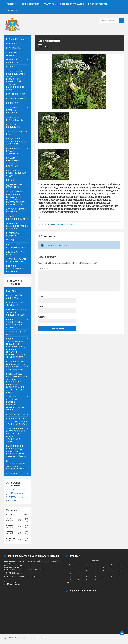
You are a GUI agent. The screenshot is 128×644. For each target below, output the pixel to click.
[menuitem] (12, 4)
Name (41, 296)
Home (41, 47)
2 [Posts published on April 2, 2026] (95, 568)
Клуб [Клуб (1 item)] (15, 494)
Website (42, 317)
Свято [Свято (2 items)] (11, 497)
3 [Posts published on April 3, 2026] (103, 568)
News (47, 47)
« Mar (68, 582)
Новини (71, 224)
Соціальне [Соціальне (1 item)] (19, 498)
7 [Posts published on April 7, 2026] (78, 571)
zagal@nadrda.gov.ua (12, 584)
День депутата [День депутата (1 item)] (22, 490)
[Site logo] (12, 30)
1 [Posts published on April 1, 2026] (87, 568)
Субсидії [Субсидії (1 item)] (25, 498)
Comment (43, 269)
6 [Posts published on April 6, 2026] (70, 571)
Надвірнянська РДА (59, 224)
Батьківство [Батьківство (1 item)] (10, 490)
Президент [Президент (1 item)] (20, 494)
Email (41, 307)
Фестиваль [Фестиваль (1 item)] (9, 500)
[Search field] (112, 20)
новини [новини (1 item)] (15, 500)
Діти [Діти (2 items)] (10, 493)
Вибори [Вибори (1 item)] (16, 490)
